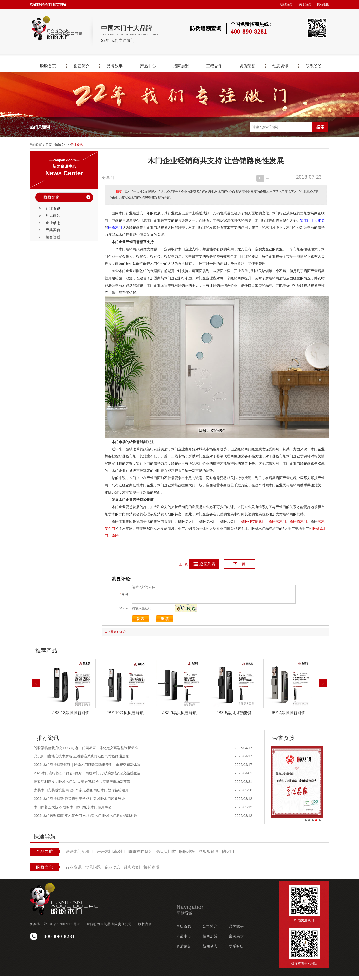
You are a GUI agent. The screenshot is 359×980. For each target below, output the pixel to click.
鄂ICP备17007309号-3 (62, 928)
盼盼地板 (187, 855)
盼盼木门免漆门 (80, 855)
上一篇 (183, 564)
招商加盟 (181, 66)
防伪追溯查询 (206, 28)
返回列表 (204, 564)
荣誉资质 (53, 237)
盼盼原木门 (298, 521)
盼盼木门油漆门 (111, 855)
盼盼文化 (61, 145)
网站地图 (323, 4)
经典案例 (53, 230)
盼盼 (272, 521)
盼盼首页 (48, 66)
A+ (260, 178)
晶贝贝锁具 (209, 855)
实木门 (281, 521)
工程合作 (214, 66)
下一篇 (239, 564)
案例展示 (236, 940)
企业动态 (53, 223)
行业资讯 (77, 145)
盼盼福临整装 (140, 855)
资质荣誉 (247, 66)
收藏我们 (286, 4)
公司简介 (210, 930)
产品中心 (148, 66)
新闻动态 (210, 950)
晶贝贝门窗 (166, 855)
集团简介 (82, 66)
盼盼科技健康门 (253, 521)
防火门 (228, 855)
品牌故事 (115, 66)
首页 (49, 145)
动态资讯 (280, 66)
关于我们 (305, 4)
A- (268, 178)
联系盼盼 (314, 66)
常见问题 (53, 216)
